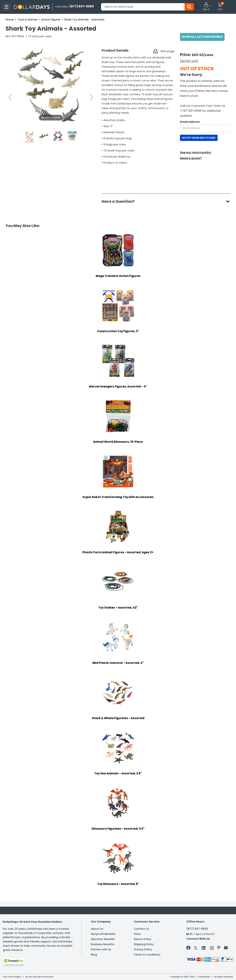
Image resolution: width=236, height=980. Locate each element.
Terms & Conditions (147, 955)
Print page (168, 51)
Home (10, 19)
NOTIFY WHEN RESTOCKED (199, 138)
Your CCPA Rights (12, 977)
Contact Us (142, 929)
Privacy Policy (143, 949)
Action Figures (51, 19)
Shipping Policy (144, 944)
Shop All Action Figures (202, 37)
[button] (206, 7)
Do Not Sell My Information (39, 977)
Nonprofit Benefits (103, 934)
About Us (97, 929)
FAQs (137, 934)
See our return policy (195, 152)
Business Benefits (103, 944)
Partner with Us (101, 949)
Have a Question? (120, 201)
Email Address (190, 122)
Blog (94, 955)
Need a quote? (191, 158)
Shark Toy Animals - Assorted (84, 19)
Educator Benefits (103, 939)
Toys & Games (28, 19)
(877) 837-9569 (197, 929)
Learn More (203, 972)
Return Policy (143, 939)
